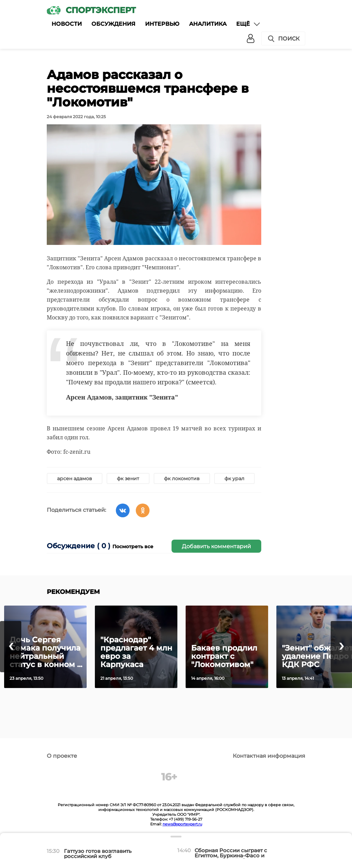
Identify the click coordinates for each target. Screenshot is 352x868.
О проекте (62, 756)
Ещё (249, 24)
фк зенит (128, 478)
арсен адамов (75, 478)
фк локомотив (182, 478)
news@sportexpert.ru (182, 824)
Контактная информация (269, 756)
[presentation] (11, 647)
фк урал (234, 478)
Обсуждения (113, 24)
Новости (67, 24)
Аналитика (208, 24)
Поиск (283, 39)
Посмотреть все (133, 546)
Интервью (162, 24)
